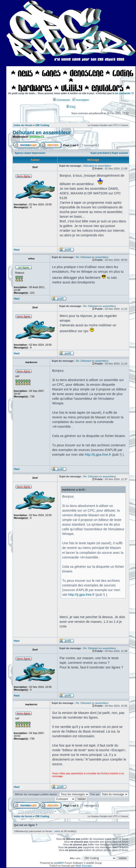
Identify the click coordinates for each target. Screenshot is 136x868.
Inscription (81, 100)
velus (57, 831)
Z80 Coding (42, 125)
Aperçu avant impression (30, 153)
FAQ (71, 107)
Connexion (62, 100)
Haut (17, 250)
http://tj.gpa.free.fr (98, 455)
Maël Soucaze (84, 866)
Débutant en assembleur (42, 133)
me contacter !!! (124, 93)
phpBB (58, 863)
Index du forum (23, 125)
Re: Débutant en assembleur (92, 257)
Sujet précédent (100, 153)
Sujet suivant (120, 153)
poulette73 (37, 137)
